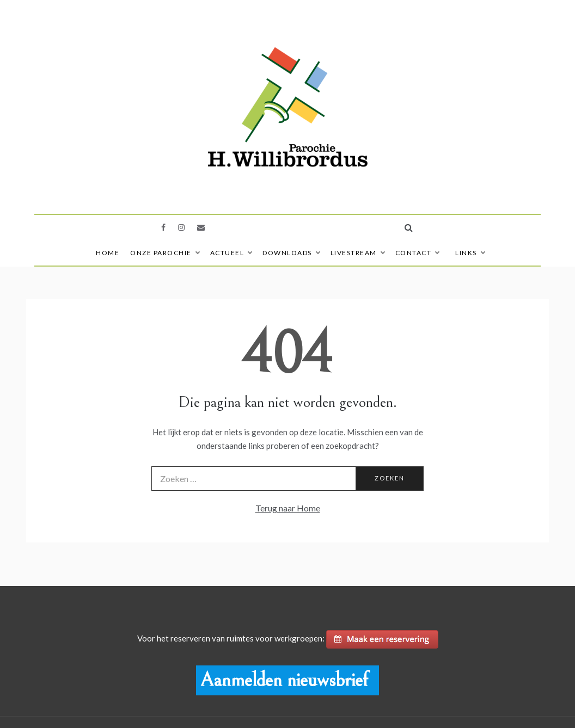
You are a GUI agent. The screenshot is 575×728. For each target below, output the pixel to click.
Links (470, 253)
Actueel (231, 253)
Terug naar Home (288, 508)
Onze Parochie (165, 253)
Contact (417, 253)
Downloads (291, 253)
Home (108, 253)
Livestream (357, 253)
